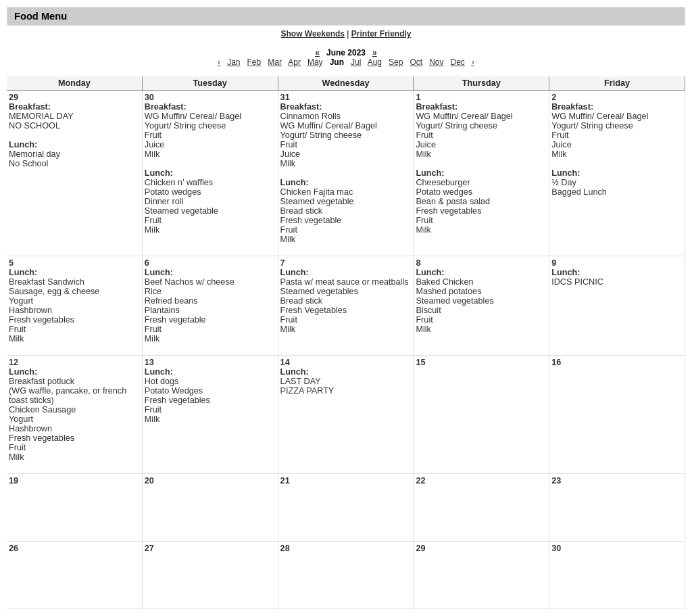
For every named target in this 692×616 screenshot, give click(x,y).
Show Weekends (313, 34)
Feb (254, 62)
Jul (356, 62)
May (315, 62)
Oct (416, 62)
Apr (294, 62)
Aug (375, 62)
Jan (233, 62)
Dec (457, 62)
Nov (436, 62)
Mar (275, 62)
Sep (396, 62)
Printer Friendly (381, 34)
